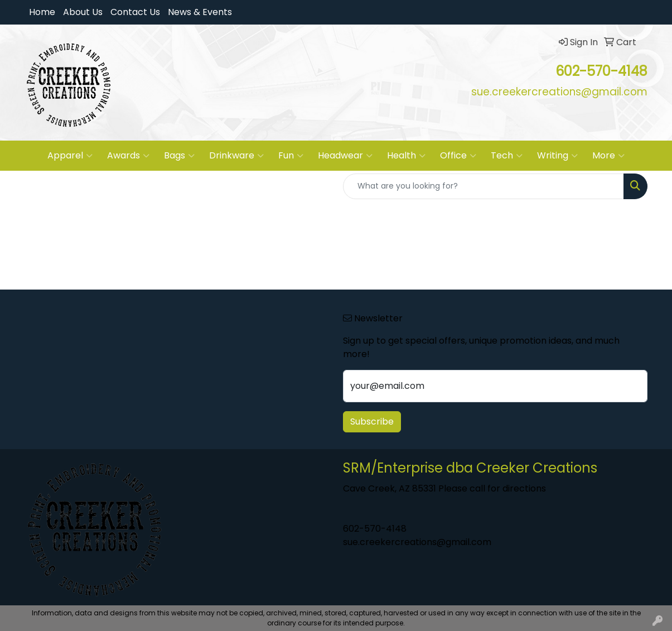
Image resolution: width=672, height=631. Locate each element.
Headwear (345, 156)
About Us (83, 12)
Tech (507, 156)
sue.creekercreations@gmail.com (417, 542)
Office (458, 156)
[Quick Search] (484, 186)
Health (406, 156)
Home (42, 12)
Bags (179, 156)
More (608, 156)
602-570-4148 (375, 529)
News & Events (200, 12)
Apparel (70, 156)
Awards (128, 156)
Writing (557, 156)
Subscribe (372, 422)
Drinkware (236, 156)
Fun (291, 156)
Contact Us (135, 12)
